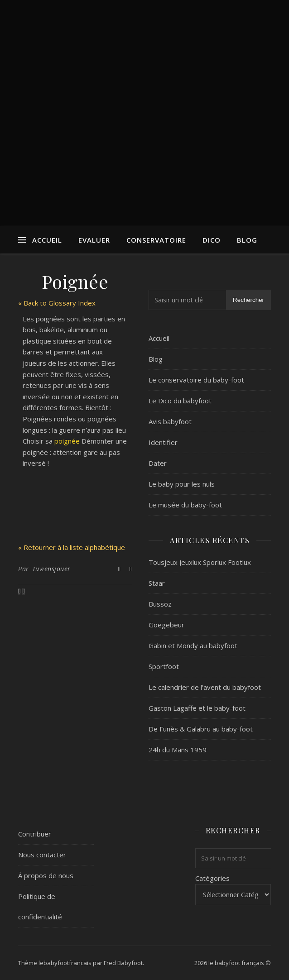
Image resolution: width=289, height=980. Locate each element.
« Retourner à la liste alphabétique (72, 547)
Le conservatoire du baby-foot (196, 380)
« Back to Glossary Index (57, 303)
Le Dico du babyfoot (180, 401)
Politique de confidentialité (40, 906)
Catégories (212, 878)
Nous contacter (42, 855)
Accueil (47, 240)
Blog (247, 240)
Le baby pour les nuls (182, 484)
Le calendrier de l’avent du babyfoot (205, 687)
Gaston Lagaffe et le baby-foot (197, 708)
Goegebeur (166, 625)
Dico (212, 240)
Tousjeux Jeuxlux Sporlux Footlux (200, 562)
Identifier (163, 442)
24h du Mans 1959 (178, 750)
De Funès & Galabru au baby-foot (201, 729)
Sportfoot (164, 666)
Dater (158, 463)
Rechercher (248, 300)
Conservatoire (156, 240)
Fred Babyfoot (123, 963)
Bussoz (160, 604)
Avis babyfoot (170, 421)
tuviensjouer (52, 569)
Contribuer (35, 834)
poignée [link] (67, 441)
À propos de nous (46, 875)
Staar (157, 583)
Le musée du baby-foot (185, 505)
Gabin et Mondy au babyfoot (193, 645)
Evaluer (94, 240)
